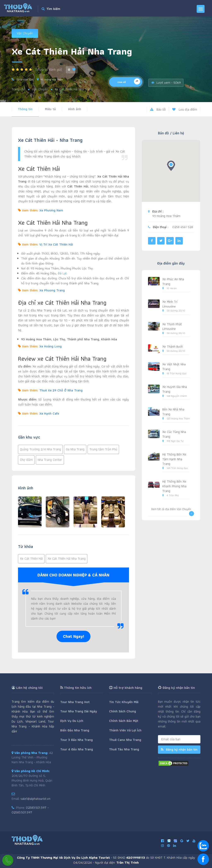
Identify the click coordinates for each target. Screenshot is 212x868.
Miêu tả (50, 109)
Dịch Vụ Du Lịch (72, 721)
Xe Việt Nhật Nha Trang (174, 367)
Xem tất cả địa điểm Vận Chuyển (173, 511)
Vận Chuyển (25, 33)
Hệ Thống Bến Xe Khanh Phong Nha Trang (174, 486)
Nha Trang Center (50, 460)
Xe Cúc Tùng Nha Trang (174, 434)
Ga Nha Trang (75, 449)
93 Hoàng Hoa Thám (52, 79)
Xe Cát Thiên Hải (31, 559)
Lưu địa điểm (185, 109)
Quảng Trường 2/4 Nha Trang (40, 449)
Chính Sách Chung (123, 711)
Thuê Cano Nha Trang (125, 740)
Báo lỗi (158, 109)
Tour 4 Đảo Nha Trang (77, 749)
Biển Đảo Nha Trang (75, 730)
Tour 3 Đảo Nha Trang (76, 740)
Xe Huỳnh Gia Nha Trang (175, 389)
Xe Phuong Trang (52, 290)
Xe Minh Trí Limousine (170, 304)
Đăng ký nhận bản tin (179, 749)
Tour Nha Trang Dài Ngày (79, 711)
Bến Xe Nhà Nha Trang (173, 412)
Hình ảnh (75, 109)
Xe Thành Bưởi (172, 346)
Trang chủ (18, 89)
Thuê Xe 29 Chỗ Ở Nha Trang (61, 390)
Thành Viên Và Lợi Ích (125, 730)
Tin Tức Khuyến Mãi (124, 702)
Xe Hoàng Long (51, 346)
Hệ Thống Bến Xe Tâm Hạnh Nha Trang (174, 459)
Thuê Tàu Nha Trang (124, 749)
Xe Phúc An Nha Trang (173, 281)
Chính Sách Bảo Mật (124, 721)
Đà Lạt (62, 273)
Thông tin (25, 109)
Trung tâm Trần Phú (103, 449)
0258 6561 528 (25, 79)
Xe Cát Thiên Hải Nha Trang (67, 559)
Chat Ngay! (73, 636)
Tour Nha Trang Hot (75, 702)
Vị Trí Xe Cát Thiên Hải (56, 244)
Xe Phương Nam (51, 210)
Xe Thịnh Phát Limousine (172, 327)
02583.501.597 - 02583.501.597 (30, 810)
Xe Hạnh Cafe (49, 413)
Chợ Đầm (26, 460)
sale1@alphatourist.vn (35, 799)
